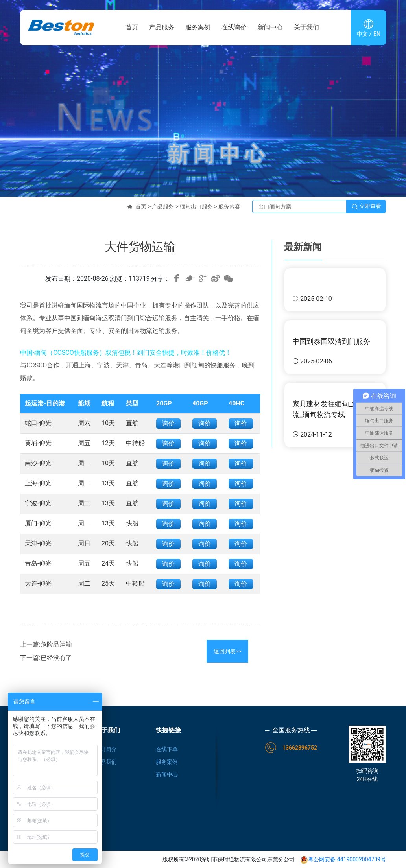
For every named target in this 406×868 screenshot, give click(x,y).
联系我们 (106, 762)
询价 (168, 423)
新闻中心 (270, 27)
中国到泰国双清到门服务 (331, 341)
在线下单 (167, 749)
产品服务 (162, 27)
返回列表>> (228, 651)
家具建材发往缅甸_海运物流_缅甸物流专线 (333, 409)
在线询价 (234, 27)
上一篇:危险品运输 (46, 644)
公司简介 (106, 749)
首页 (132, 27)
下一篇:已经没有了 (46, 658)
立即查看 (366, 206)
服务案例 (198, 27)
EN (377, 34)
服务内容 (229, 206)
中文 (362, 34)
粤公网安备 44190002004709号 (343, 860)
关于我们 (306, 27)
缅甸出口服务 (196, 206)
